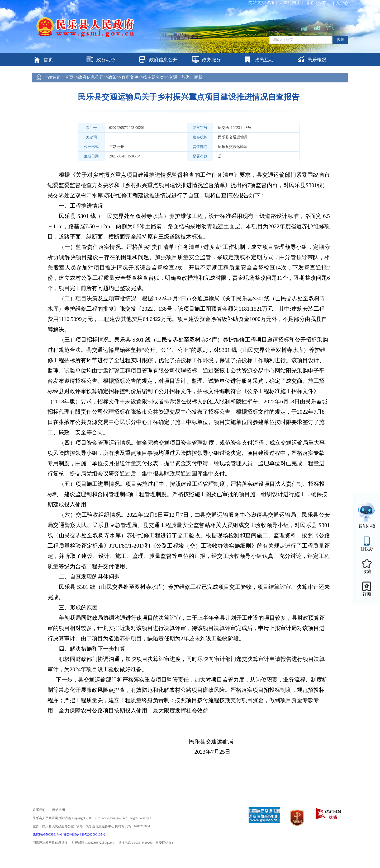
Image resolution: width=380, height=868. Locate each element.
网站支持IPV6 (261, 3)
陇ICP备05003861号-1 (48, 834)
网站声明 (59, 810)
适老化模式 (316, 3)
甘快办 (367, 549)
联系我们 (39, 810)
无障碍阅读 (290, 3)
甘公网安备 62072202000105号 (84, 834)
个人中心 (340, 3)
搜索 (340, 40)
